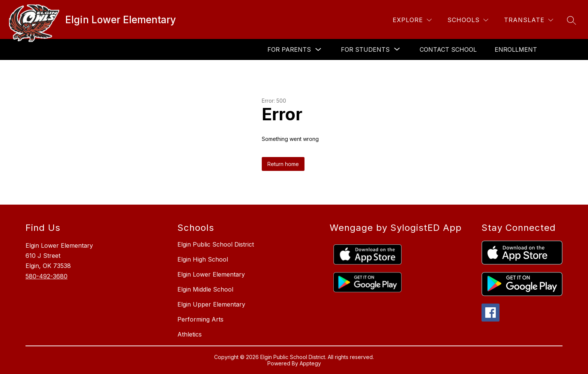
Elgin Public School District (216, 244)
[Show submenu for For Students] (365, 49)
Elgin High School (203, 259)
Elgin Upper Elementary (211, 304)
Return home (283, 164)
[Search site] (571, 20)
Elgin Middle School (205, 289)
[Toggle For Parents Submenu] (318, 50)
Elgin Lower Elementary (211, 274)
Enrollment (516, 49)
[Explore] (412, 20)
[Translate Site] (529, 20)
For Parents (289, 49)
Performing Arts (200, 319)
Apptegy (310, 363)
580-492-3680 (46, 276)
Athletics (190, 334)
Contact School (448, 49)
